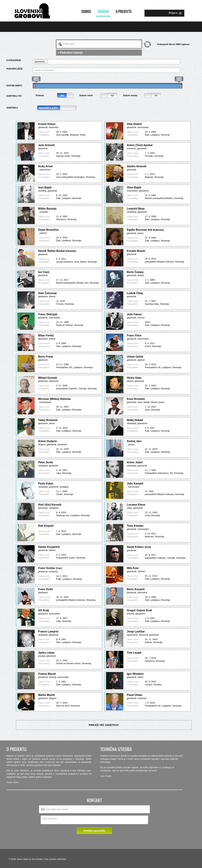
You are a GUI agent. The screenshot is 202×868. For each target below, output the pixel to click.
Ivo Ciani (44, 272)
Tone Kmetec (135, 526)
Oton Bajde (134, 187)
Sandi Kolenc (139, 547)
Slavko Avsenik (137, 166)
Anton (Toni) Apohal (140, 145)
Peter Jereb (45, 462)
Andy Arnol (45, 166)
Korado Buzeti (136, 251)
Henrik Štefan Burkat (57, 251)
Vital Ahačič (134, 124)
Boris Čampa (135, 272)
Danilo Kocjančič (49, 547)
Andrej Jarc (134, 441)
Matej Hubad (135, 420)
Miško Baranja (47, 209)
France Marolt (47, 674)
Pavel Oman (135, 695)
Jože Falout (134, 314)
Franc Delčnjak (48, 314)
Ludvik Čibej (135, 293)
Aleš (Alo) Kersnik (50, 505)
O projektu (124, 12)
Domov (86, 12)
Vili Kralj (43, 610)
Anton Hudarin (47, 441)
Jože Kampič (135, 483)
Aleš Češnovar (47, 293)
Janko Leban (46, 653)
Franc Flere (134, 335)
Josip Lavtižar (136, 632)
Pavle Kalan (46, 483)
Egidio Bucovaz (145, 230)
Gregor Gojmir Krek (139, 610)
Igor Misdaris (135, 674)
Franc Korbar (50, 568)
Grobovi (103, 12)
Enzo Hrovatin (136, 399)
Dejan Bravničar (48, 230)
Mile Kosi (133, 568)
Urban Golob (135, 357)
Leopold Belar (136, 209)
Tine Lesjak (134, 653)
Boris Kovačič (136, 589)
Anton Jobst (135, 462)
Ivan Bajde (45, 187)
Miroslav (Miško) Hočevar (54, 399)
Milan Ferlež (46, 335)
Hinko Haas (134, 378)
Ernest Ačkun (47, 124)
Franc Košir (46, 589)
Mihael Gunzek (48, 378)
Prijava (175, 13)
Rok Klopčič (46, 526)
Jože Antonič (46, 145)
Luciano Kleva (136, 505)
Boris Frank (46, 357)
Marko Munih (46, 695)
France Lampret (48, 632)
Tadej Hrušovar (48, 420)
